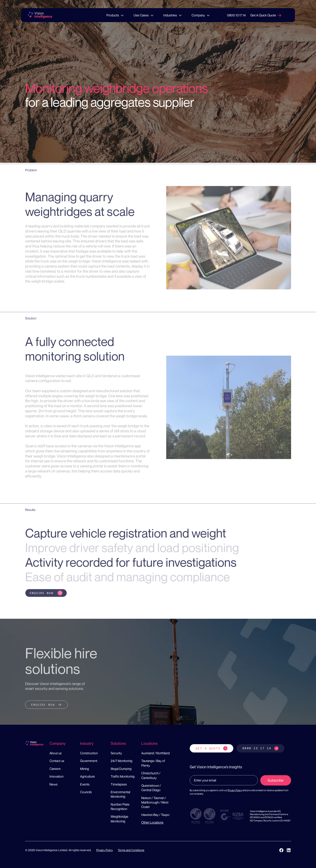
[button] (115, 15)
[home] (40, 15)
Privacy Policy (235, 790)
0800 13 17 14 (236, 15)
